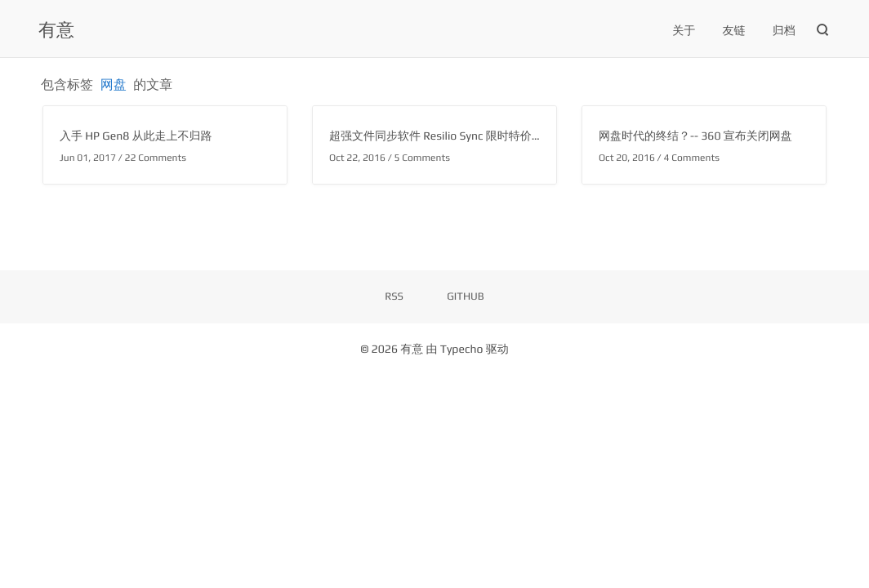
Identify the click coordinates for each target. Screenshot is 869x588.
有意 (56, 29)
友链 (734, 31)
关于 (684, 31)
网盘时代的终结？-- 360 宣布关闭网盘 (695, 136)
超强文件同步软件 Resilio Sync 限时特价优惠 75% (455, 136)
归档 (784, 31)
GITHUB (466, 296)
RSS (394, 296)
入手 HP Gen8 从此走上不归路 (136, 136)
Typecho (462, 350)
